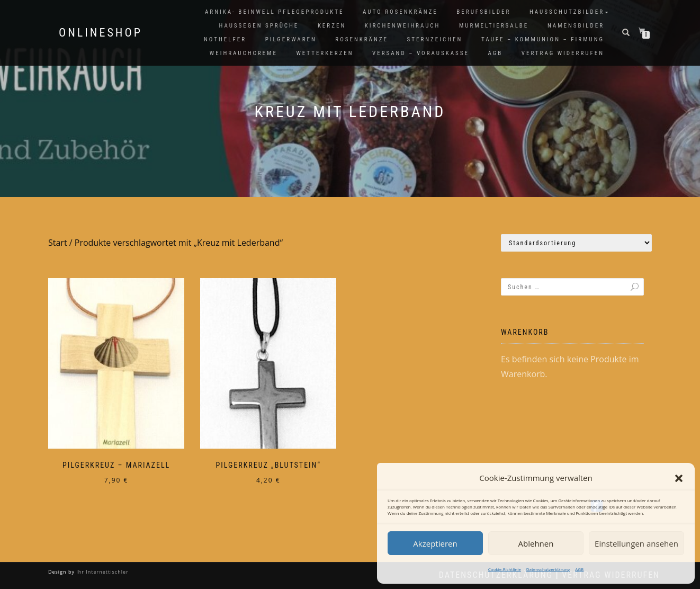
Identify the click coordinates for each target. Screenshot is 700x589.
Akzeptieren (435, 543)
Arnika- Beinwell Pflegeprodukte (274, 12)
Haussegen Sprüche (259, 26)
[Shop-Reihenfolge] (576, 243)
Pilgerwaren (291, 39)
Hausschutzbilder (567, 12)
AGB (579, 569)
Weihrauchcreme (244, 53)
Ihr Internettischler (102, 572)
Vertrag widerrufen (563, 53)
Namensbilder (576, 26)
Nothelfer (225, 39)
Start (58, 243)
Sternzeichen (435, 39)
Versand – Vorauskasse (421, 53)
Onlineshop (101, 33)
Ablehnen (536, 543)
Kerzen (332, 26)
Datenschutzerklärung (548, 569)
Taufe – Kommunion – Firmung (543, 39)
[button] (679, 478)
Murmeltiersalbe (494, 26)
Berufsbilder (483, 12)
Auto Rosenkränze (400, 12)
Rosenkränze (362, 39)
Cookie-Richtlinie (505, 569)
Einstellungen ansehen (636, 543)
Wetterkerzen (325, 53)
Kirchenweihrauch (403, 26)
